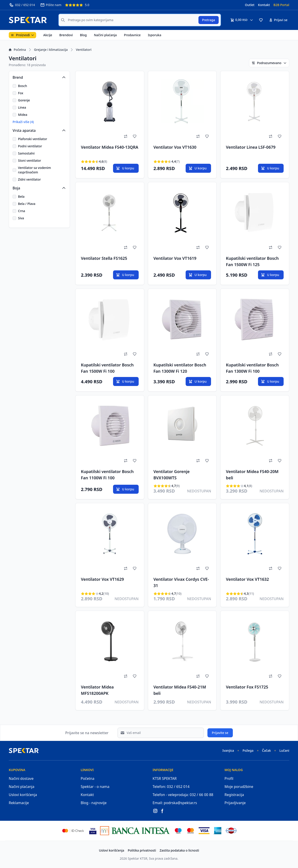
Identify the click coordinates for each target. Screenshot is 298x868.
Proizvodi (22, 35)
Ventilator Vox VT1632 (247, 579)
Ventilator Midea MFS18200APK (97, 690)
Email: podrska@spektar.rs (175, 803)
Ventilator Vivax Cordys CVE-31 (181, 582)
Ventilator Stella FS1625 (104, 258)
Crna (22, 211)
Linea (22, 107)
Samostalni (26, 153)
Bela (21, 196)
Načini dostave (21, 778)
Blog (83, 35)
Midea (23, 115)
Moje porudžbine (239, 787)
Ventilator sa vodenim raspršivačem (34, 170)
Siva (21, 218)
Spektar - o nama (95, 787)
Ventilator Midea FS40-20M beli (252, 475)
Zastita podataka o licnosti (179, 850)
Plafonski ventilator (33, 139)
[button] (261, 20)
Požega (248, 750)
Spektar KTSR (138, 858)
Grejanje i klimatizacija (51, 50)
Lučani (284, 750)
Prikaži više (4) (23, 122)
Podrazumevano (269, 63)
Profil (229, 778)
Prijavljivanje (235, 803)
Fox (21, 93)
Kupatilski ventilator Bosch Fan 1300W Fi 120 (180, 368)
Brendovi (66, 35)
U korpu (125, 168)
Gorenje (24, 100)
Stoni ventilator (30, 160)
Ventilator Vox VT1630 (175, 147)
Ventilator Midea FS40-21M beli (180, 690)
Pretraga (209, 20)
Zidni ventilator (29, 179)
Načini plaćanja (105, 35)
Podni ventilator (30, 146)
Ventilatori (84, 50)
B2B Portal (281, 5)
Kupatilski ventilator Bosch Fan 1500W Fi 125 (252, 261)
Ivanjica (228, 750)
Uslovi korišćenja (23, 795)
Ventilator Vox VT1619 (175, 258)
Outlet (250, 5)
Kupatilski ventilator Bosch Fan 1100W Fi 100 (107, 475)
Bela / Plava (27, 204)
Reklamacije (19, 803)
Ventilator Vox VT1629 (102, 579)
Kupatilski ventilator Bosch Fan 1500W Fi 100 (107, 368)
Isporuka (155, 35)
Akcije (48, 35)
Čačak (267, 750)
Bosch (22, 86)
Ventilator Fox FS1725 (247, 687)
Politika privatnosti (142, 850)
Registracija (234, 795)
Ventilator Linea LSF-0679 (251, 147)
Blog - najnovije (94, 803)
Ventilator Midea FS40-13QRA (110, 147)
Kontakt (264, 5)
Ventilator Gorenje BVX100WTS (172, 475)
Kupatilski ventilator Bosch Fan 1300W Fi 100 (252, 368)
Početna (17, 50)
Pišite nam (51, 5)
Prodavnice (132, 35)
